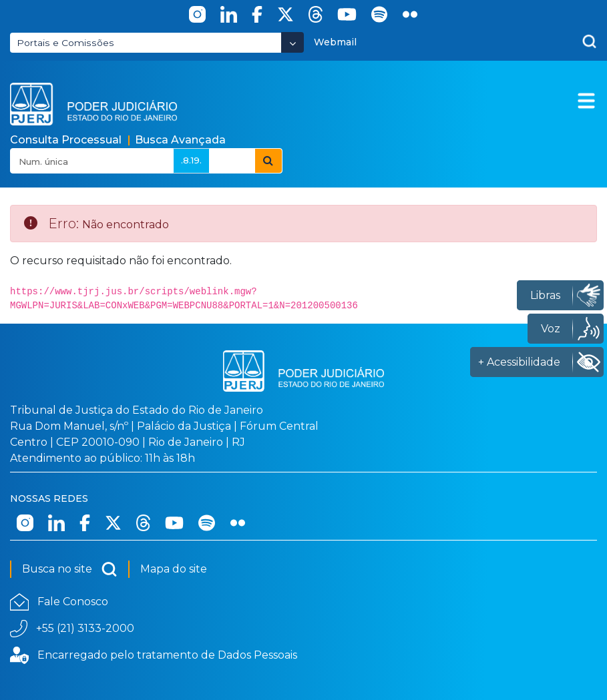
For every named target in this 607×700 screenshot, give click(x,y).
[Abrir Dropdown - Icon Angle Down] (292, 42)
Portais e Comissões (65, 43)
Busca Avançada (180, 140)
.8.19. (191, 160)
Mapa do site (174, 569)
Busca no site (70, 569)
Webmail (335, 42)
